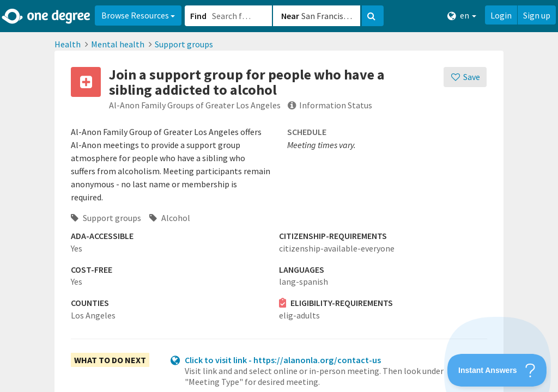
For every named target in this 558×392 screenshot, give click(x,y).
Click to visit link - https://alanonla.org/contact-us (283, 360)
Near (290, 16)
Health (68, 44)
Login (501, 15)
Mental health (118, 44)
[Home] (47, 16)
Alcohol (170, 218)
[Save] (465, 77)
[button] (279, 196)
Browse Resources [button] (138, 15)
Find (198, 16)
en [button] (462, 16)
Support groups (184, 44)
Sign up (537, 15)
